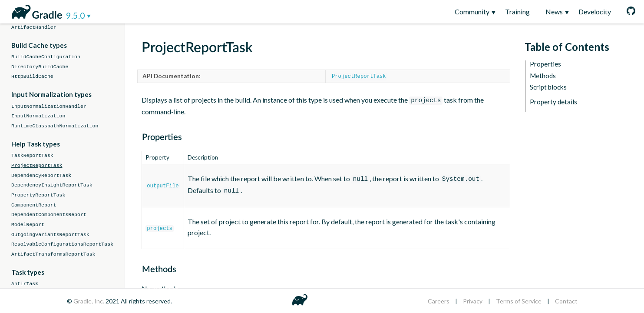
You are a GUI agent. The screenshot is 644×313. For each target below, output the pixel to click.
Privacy (473, 301)
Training (517, 12)
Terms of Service (519, 301)
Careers (439, 301)
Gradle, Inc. (89, 301)
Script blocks (548, 87)
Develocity (595, 12)
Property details (553, 102)
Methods (543, 76)
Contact (566, 301)
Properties (545, 64)
